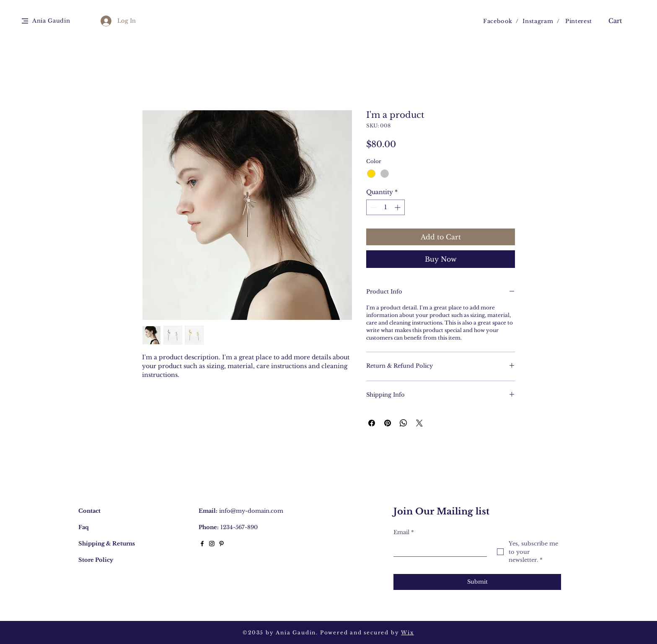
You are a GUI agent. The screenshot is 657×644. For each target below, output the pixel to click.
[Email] (438, 548)
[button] (25, 21)
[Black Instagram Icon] (212, 544)
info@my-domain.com (251, 511)
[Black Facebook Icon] (202, 544)
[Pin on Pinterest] (388, 423)
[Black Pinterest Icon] (221, 544)
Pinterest (579, 21)
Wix (407, 632)
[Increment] (398, 207)
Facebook (498, 21)
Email (404, 532)
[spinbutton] (385, 207)
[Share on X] (419, 423)
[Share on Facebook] (372, 423)
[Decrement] (373, 207)
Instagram (538, 21)
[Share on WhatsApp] (404, 423)
